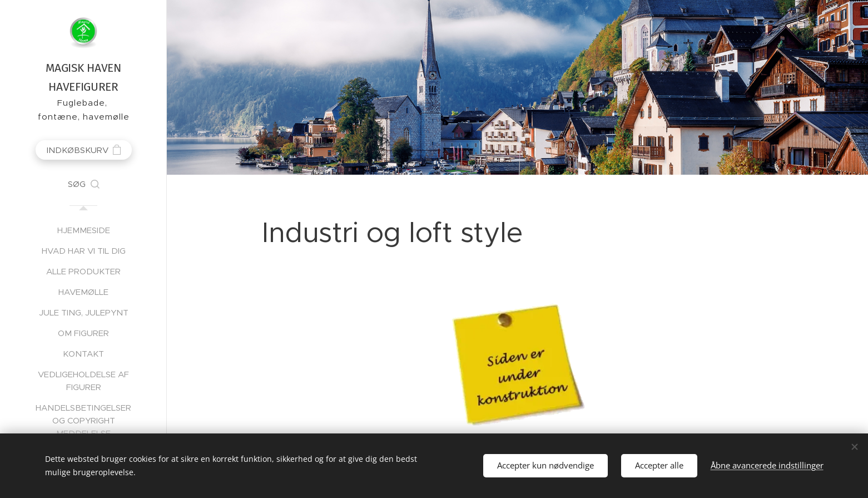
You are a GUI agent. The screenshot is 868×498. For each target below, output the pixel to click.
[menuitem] (83, 230)
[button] (84, 184)
